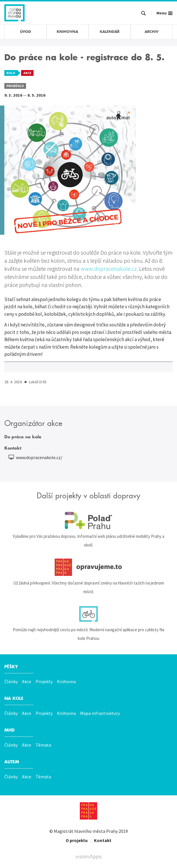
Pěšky (11, 667)
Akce (27, 681)
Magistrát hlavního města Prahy (86, 831)
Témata (43, 745)
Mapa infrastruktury (100, 713)
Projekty (44, 681)
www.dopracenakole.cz (108, 269)
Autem (12, 762)
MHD (10, 730)
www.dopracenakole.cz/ (39, 457)
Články (11, 681)
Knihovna (66, 681)
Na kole (14, 698)
